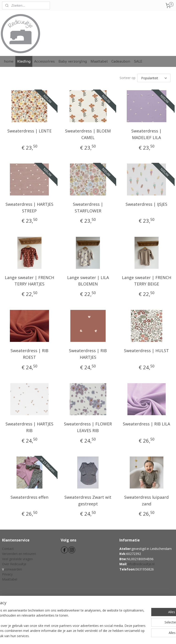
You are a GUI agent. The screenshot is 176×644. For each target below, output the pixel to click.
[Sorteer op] (154, 78)
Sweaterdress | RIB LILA (146, 423)
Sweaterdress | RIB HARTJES (88, 353)
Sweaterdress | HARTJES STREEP (29, 207)
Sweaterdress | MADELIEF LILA (146, 133)
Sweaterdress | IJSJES (146, 203)
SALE (138, 61)
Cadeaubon (121, 61)
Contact (8, 548)
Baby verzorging (73, 61)
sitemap (69, 636)
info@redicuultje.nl (141, 563)
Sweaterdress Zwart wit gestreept (88, 500)
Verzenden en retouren (19, 553)
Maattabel (99, 61)
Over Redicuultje (14, 563)
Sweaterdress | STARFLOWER (88, 207)
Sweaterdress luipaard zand (146, 500)
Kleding (24, 61)
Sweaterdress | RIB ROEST (29, 353)
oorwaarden (13, 569)
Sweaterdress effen (29, 496)
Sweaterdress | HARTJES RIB (29, 426)
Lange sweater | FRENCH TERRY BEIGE (147, 280)
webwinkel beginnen (96, 636)
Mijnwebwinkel (136, 636)
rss (79, 636)
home (9, 61)
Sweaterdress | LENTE (29, 130)
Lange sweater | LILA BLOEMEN (88, 280)
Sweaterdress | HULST (146, 350)
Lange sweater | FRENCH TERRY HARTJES (29, 280)
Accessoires (44, 61)
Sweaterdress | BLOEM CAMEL (88, 133)
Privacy (7, 574)
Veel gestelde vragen (17, 558)
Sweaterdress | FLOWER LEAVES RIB (88, 426)
